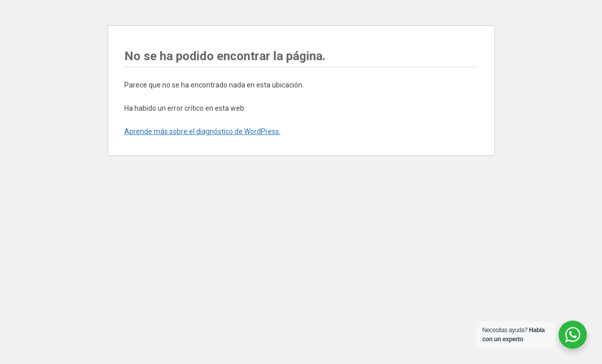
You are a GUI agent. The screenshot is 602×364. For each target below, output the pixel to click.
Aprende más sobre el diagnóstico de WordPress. (202, 131)
